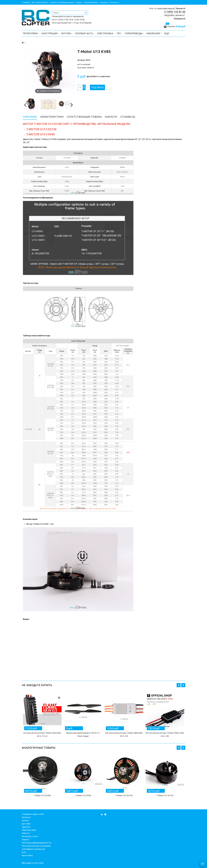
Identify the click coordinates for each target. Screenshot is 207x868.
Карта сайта (27, 855)
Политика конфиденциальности (37, 843)
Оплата (25, 820)
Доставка (26, 824)
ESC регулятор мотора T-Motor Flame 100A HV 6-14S (165, 735)
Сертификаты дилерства (33, 849)
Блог (24, 852)
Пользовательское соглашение (36, 846)
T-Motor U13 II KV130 (41, 129)
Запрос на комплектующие (62, 2)
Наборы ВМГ (154, 33)
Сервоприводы (134, 33)
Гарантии (26, 827)
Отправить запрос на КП (33, 814)
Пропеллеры (31, 33)
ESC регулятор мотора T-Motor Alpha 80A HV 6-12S (124, 735)
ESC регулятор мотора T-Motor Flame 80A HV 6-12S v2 (42, 735)
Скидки (79, 2)
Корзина (104, 2)
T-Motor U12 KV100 (124, 795)
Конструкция (50, 33)
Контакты (114, 2)
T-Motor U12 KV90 (83, 795)
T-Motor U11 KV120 (165, 795)
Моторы (67, 33)
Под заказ (97, 87)
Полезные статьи (30, 836)
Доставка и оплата (40, 2)
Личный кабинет (91, 2)
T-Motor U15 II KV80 (42, 795)
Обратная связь (29, 830)
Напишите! (180, 19)
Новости (26, 833)
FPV (120, 33)
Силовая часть (85, 33)
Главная (26, 2)
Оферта (25, 840)
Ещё (167, 33)
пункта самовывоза (75, 16)
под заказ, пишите (86, 68)
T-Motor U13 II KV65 (41, 134)
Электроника (106, 33)
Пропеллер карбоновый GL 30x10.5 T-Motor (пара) (83, 735)
